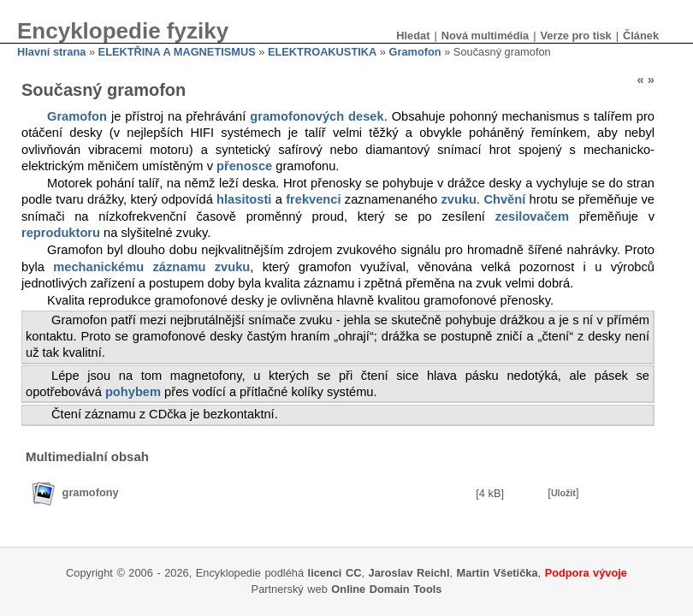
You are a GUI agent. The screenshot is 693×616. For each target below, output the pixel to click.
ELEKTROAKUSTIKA (322, 52)
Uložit (563, 493)
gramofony (91, 492)
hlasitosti (244, 199)
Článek (641, 36)
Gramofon (415, 52)
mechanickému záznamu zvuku (151, 267)
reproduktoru (61, 233)
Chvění (504, 199)
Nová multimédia (485, 36)
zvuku (459, 199)
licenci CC (335, 573)
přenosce (244, 166)
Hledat (413, 36)
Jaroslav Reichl (409, 573)
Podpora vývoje (586, 573)
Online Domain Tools (386, 589)
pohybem (133, 392)
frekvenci (313, 199)
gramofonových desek (317, 116)
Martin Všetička (498, 573)
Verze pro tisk (575, 36)
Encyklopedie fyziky (123, 31)
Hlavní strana (51, 52)
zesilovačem (532, 216)
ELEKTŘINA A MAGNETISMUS (177, 52)
